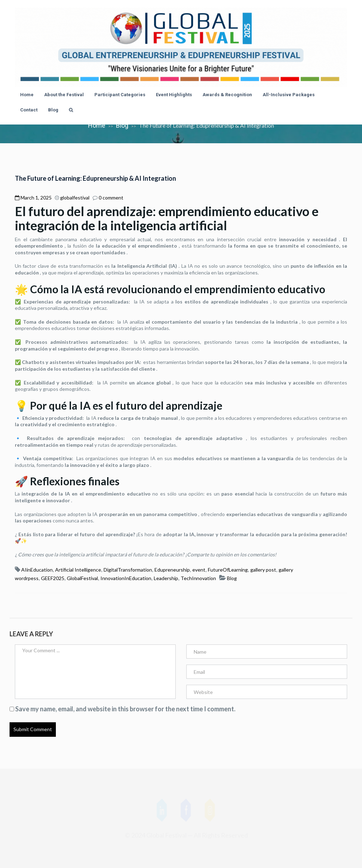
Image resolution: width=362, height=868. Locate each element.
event (199, 570)
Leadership (166, 578)
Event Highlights (174, 95)
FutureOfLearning (228, 570)
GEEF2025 (53, 578)
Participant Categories (120, 95)
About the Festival (64, 95)
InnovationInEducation (126, 578)
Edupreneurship (172, 570)
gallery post (263, 570)
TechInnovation (198, 578)
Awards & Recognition (227, 95)
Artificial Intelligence (78, 570)
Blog (53, 110)
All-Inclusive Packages (289, 95)
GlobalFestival (82, 578)
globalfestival (75, 198)
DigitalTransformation (128, 570)
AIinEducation (37, 570)
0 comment (111, 198)
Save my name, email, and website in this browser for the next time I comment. (125, 709)
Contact (29, 110)
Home (27, 95)
